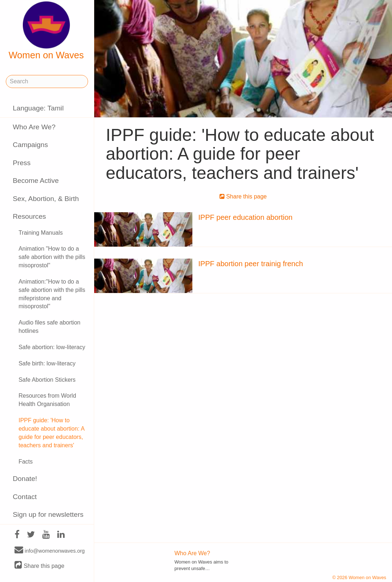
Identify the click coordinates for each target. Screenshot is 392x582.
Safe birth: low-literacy (47, 363)
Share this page (39, 566)
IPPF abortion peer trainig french (251, 264)
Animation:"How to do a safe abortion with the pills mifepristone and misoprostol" (52, 294)
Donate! (25, 479)
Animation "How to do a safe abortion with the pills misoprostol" (52, 257)
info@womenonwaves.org (50, 550)
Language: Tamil (38, 108)
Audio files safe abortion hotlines (49, 327)
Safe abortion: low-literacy (52, 347)
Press (22, 163)
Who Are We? (34, 127)
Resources (29, 216)
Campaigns (30, 145)
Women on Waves (46, 31)
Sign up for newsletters (48, 514)
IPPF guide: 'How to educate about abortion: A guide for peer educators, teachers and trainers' (51, 433)
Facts (26, 462)
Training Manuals (41, 233)
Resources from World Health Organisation (47, 400)
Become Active (36, 181)
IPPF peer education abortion (245, 217)
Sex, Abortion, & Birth (46, 199)
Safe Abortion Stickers (47, 380)
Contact (25, 497)
